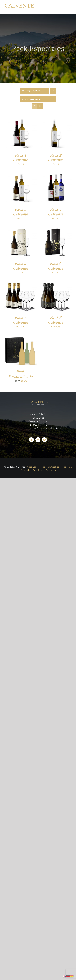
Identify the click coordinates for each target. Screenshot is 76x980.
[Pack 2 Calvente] (56, 120)
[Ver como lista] (40, 106)
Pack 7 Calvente (20, 320)
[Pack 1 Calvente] (20, 120)
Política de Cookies (50, 467)
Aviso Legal (32, 467)
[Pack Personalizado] (20, 336)
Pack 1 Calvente (20, 158)
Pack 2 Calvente (56, 158)
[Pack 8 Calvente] (56, 282)
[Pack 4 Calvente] (56, 174)
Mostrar (32, 99)
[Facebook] (31, 440)
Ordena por (31, 91)
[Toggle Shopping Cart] (62, 7)
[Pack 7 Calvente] (20, 282)
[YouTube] (44, 440)
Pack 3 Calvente (20, 212)
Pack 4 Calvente (56, 212)
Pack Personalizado (20, 374)
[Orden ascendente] (53, 91)
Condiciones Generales (44, 470)
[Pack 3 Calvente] (20, 174)
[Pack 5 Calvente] (20, 228)
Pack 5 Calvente (20, 266)
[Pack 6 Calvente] (56, 228)
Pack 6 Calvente (56, 266)
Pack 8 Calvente (56, 320)
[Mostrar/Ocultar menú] (70, 7)
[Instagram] (38, 440)
